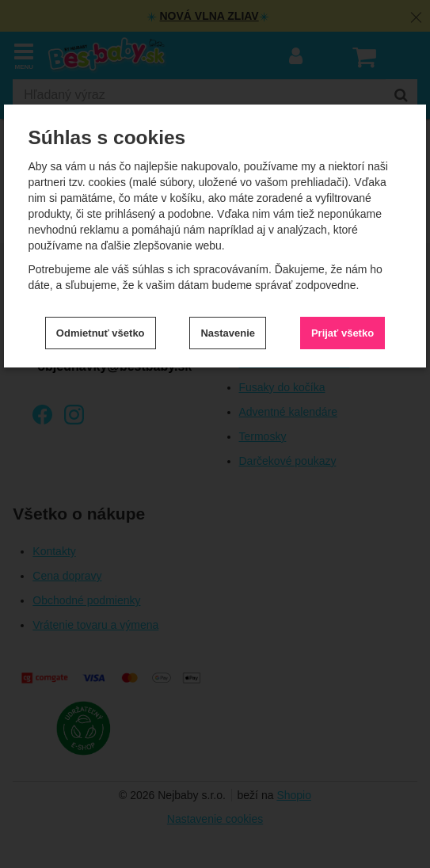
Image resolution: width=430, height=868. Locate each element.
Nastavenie (228, 333)
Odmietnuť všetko (101, 333)
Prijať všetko (342, 333)
